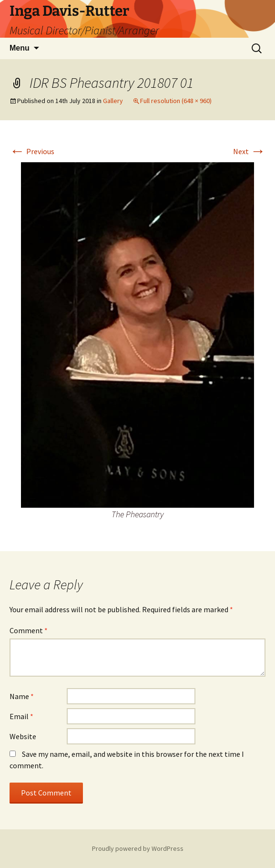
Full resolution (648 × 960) (176, 101)
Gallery (113, 101)
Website (23, 736)
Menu (20, 48)
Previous (32, 151)
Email (21, 716)
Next (249, 151)
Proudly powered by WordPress (138, 848)
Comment (29, 630)
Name (22, 696)
